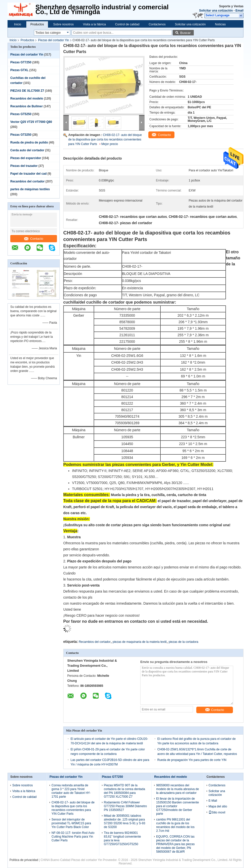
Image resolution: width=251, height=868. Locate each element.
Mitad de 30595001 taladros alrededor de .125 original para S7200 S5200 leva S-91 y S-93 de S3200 (125, 821)
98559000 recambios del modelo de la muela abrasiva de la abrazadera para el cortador (177, 789)
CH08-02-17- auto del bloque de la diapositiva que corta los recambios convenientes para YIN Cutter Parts (105, 139)
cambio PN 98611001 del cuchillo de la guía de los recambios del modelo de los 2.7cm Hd (175, 825)
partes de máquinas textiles (30, 189)
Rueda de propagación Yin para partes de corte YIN (192, 760)
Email (239, 11)
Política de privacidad (24, 860)
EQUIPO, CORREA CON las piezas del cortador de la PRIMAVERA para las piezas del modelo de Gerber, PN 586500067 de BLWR (175, 844)
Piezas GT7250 (21, 62)
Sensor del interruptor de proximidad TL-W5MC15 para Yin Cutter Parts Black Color (71, 823)
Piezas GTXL (19, 70)
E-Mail (213, 801)
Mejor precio (110, 144)
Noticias (220, 24)
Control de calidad (127, 24)
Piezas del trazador (24, 166)
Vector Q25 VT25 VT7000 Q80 (31, 122)
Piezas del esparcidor (26, 158)
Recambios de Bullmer (26, 106)
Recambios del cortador (27, 181)
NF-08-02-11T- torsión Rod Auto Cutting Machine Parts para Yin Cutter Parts (73, 837)
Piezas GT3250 (21, 135)
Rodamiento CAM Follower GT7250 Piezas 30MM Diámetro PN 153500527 (125, 806)
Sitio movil (217, 812)
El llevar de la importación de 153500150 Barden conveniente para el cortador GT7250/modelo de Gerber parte (177, 806)
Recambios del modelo (27, 99)
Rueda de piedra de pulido (29, 142)
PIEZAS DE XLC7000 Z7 (27, 91)
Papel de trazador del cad (28, 174)
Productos (37, 24)
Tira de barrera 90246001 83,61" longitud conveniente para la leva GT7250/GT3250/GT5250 (122, 838)
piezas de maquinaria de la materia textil (140, 642)
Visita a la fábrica (94, 24)
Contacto (34, 239)
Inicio (18, 24)
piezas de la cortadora (183, 642)
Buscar (185, 33)
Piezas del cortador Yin (54, 40)
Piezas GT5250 (21, 114)
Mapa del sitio (218, 806)
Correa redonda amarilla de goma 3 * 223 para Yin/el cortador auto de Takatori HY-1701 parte (71, 791)
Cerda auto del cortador (27, 150)
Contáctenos (157, 24)
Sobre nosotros (63, 24)
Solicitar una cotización (216, 11)
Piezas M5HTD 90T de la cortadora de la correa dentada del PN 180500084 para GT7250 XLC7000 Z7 (124, 791)
